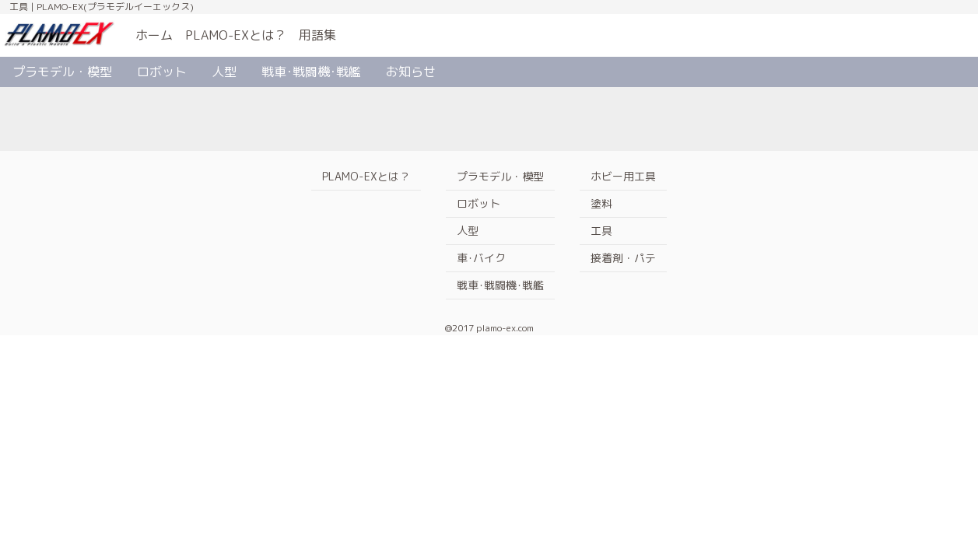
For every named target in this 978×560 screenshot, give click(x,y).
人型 (224, 72)
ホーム (154, 35)
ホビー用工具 (623, 176)
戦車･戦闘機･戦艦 (311, 72)
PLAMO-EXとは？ (236, 35)
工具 (601, 231)
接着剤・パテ (623, 258)
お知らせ (411, 72)
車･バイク (481, 258)
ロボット (162, 72)
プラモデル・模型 (62, 72)
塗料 (601, 203)
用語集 (317, 35)
